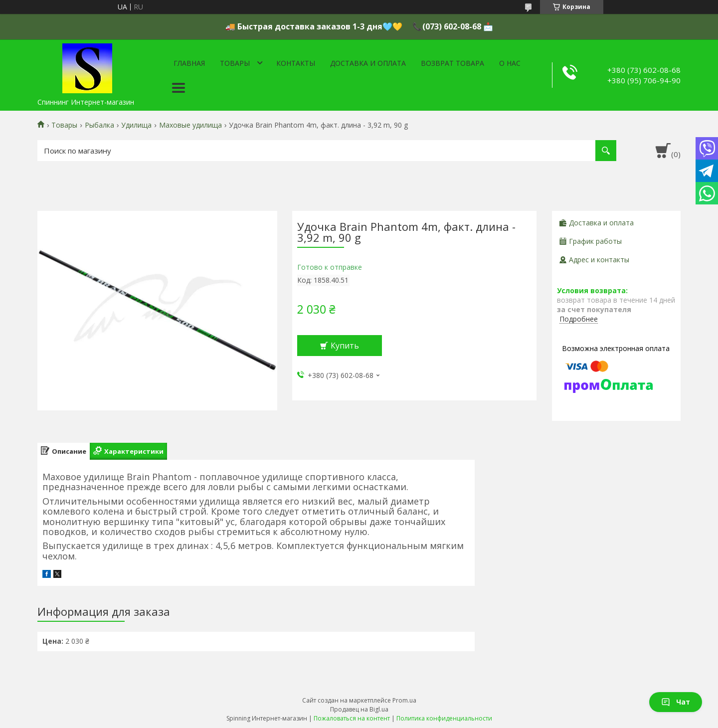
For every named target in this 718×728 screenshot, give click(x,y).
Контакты (296, 63)
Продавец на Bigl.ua (359, 709)
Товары (235, 63)
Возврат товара (452, 63)
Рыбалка (99, 125)
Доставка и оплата (368, 63)
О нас (510, 63)
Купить (345, 346)
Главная (189, 63)
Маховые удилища (190, 125)
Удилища (136, 125)
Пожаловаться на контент (352, 718)
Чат (676, 702)
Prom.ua (404, 700)
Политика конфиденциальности (444, 718)
